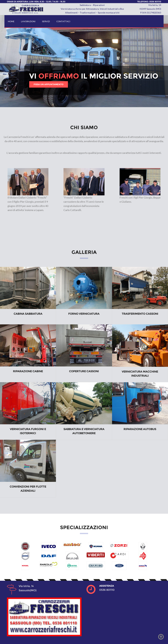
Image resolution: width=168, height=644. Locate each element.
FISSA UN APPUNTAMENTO (49, 84)
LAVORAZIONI (28, 21)
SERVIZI (46, 21)
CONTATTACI (63, 21)
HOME (11, 21)
